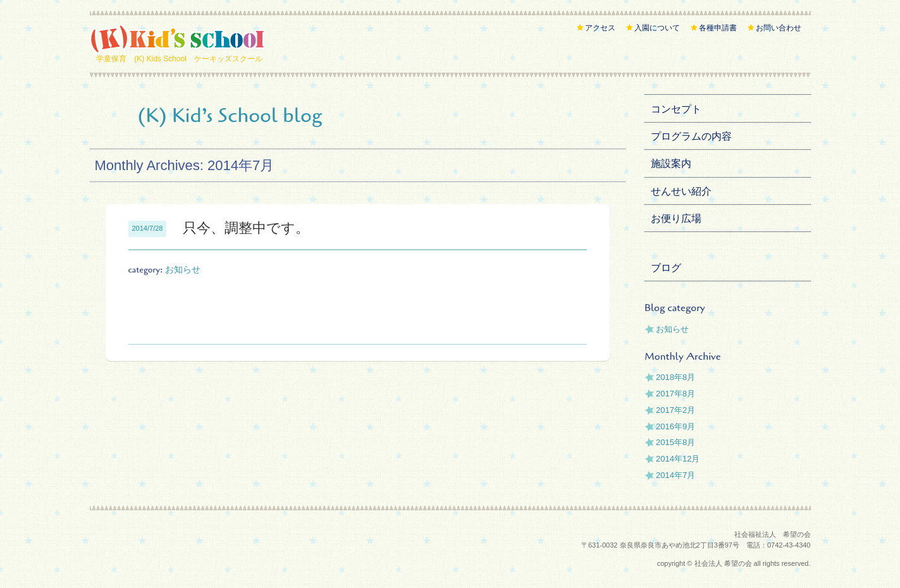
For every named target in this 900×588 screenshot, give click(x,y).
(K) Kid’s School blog (230, 115)
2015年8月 (675, 442)
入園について (657, 28)
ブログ (666, 268)
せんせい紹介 (681, 191)
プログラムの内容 (691, 136)
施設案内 (671, 163)
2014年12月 (678, 459)
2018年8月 (675, 377)
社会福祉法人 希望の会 (773, 534)
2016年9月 (675, 426)
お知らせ (183, 270)
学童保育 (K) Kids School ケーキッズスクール (179, 59)
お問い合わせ (779, 28)
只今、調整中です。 (246, 228)
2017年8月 (675, 394)
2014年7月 (675, 475)
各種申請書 (718, 28)
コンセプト (676, 109)
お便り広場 (676, 218)
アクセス (600, 28)
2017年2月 (675, 410)
